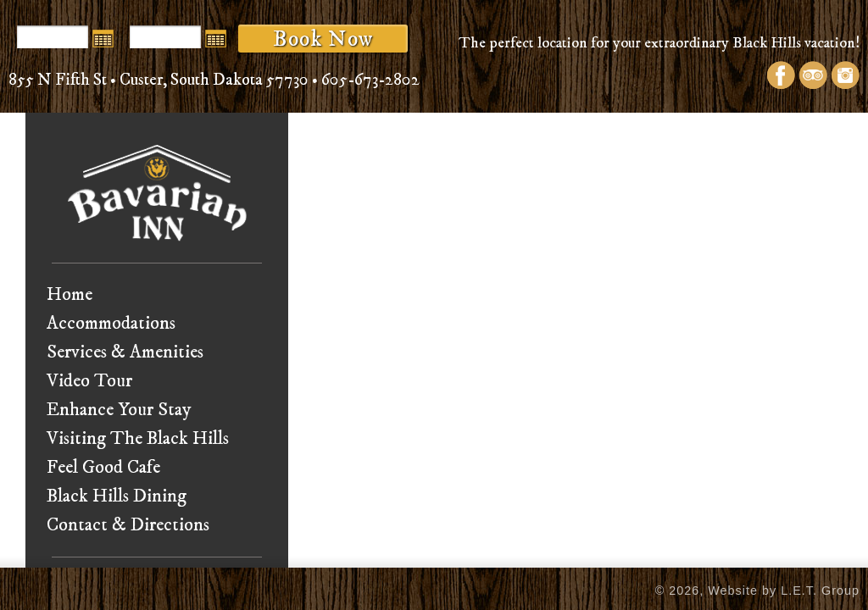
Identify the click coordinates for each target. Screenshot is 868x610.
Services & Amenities (125, 352)
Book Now (323, 39)
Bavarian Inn (157, 193)
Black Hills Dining (117, 496)
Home (70, 294)
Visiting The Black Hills (138, 438)
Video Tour (89, 381)
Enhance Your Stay (119, 410)
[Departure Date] (165, 37)
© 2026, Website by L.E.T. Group (757, 591)
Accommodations (111, 323)
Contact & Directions (128, 525)
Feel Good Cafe (103, 467)
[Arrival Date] (53, 37)
